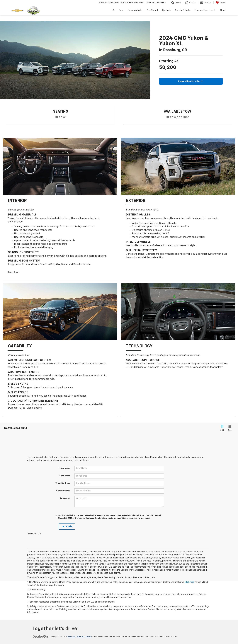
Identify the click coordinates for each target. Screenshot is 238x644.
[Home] (113, 10)
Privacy (89, 637)
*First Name (64, 468)
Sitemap (80, 637)
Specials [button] (166, 10)
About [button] (223, 10)
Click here (190, 582)
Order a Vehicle (135, 10)
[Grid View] (221, 428)
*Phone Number (63, 491)
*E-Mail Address (62, 483)
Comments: (65, 498)
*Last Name (65, 476)
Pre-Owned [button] (152, 10)
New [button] (121, 10)
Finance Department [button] (205, 10)
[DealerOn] (40, 636)
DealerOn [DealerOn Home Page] (71, 637)
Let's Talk (67, 527)
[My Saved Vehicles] (220, 3)
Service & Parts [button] (183, 10)
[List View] (230, 428)
